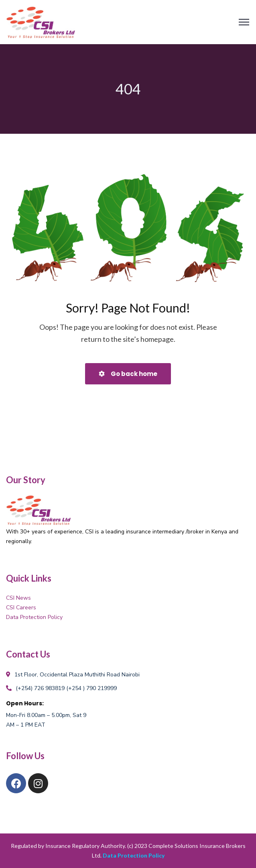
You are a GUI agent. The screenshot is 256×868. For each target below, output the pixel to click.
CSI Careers (21, 608)
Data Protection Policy (34, 617)
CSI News (18, 598)
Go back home (128, 374)
